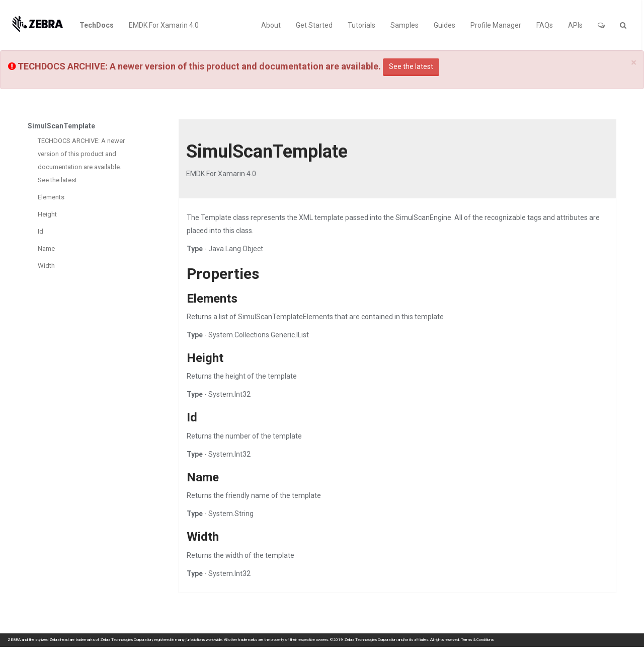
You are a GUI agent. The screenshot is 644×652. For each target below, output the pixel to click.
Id (41, 231)
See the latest (411, 66)
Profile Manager (496, 25)
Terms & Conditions (477, 640)
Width (46, 266)
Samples (405, 25)
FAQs (545, 25)
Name (46, 248)
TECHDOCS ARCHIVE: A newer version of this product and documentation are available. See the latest (81, 160)
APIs (575, 25)
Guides (445, 25)
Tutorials (361, 25)
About (271, 25)
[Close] (634, 63)
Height (47, 214)
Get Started (314, 25)
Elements (51, 197)
